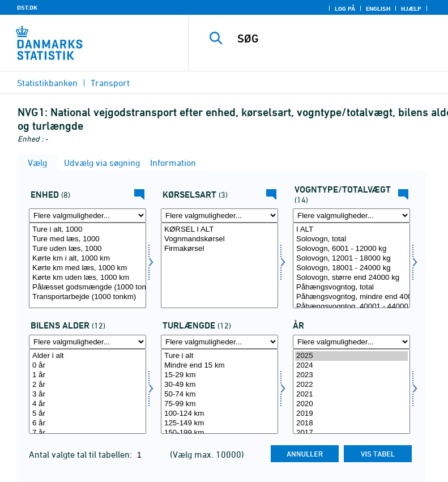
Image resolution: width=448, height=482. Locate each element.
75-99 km (219, 404)
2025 (351, 356)
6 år (88, 423)
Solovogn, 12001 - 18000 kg (351, 259)
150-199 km (219, 433)
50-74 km (219, 394)
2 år (88, 385)
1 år (88, 375)
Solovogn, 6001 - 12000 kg (351, 249)
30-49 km (219, 385)
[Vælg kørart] (219, 265)
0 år (88, 366)
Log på (345, 8)
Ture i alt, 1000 (88, 230)
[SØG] (335, 39)
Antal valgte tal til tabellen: (82, 454)
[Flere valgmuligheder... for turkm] (219, 342)
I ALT (351, 230)
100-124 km (219, 414)
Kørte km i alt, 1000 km (88, 259)
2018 (351, 423)
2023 (351, 375)
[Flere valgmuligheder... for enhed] (88, 216)
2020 (351, 404)
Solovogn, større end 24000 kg (351, 278)
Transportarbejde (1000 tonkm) (88, 297)
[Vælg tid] (351, 392)
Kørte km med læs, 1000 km (88, 268)
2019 (351, 414)
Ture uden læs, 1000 (88, 249)
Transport (110, 83)
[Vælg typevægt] (351, 265)
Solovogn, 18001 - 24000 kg (351, 268)
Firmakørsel (219, 249)
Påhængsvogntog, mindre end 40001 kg (351, 297)
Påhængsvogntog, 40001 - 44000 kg (351, 307)
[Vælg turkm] (219, 392)
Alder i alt (88, 356)
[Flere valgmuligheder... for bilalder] (88, 342)
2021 (351, 394)
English (378, 8)
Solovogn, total (351, 239)
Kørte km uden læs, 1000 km (88, 278)
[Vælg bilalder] (88, 392)
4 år (88, 404)
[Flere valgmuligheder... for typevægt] (351, 216)
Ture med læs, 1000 (88, 239)
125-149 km (219, 423)
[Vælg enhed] (88, 265)
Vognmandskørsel (219, 239)
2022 (351, 385)
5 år (88, 414)
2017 (351, 433)
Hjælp (411, 8)
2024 (351, 366)
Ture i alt (219, 356)
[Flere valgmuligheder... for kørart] (219, 216)
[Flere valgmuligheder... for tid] (351, 342)
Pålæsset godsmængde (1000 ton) (88, 287)
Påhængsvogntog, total (351, 287)
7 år (88, 433)
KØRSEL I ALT (219, 230)
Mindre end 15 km (219, 366)
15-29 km (219, 375)
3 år (88, 394)
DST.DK (27, 7)
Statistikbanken (47, 83)
